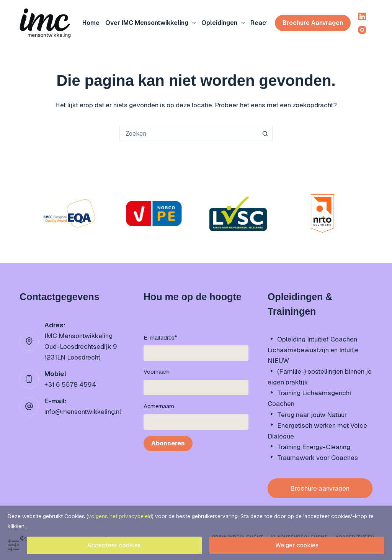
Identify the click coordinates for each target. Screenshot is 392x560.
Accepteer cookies (114, 545)
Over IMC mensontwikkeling (152, 23)
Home (91, 23)
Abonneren (168, 443)
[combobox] (189, 133)
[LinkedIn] (362, 16)
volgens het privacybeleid (120, 516)
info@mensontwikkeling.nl (83, 412)
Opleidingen (225, 23)
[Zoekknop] (265, 133)
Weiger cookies (297, 545)
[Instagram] (362, 30)
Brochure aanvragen (313, 23)
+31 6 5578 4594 (70, 384)
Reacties (264, 23)
